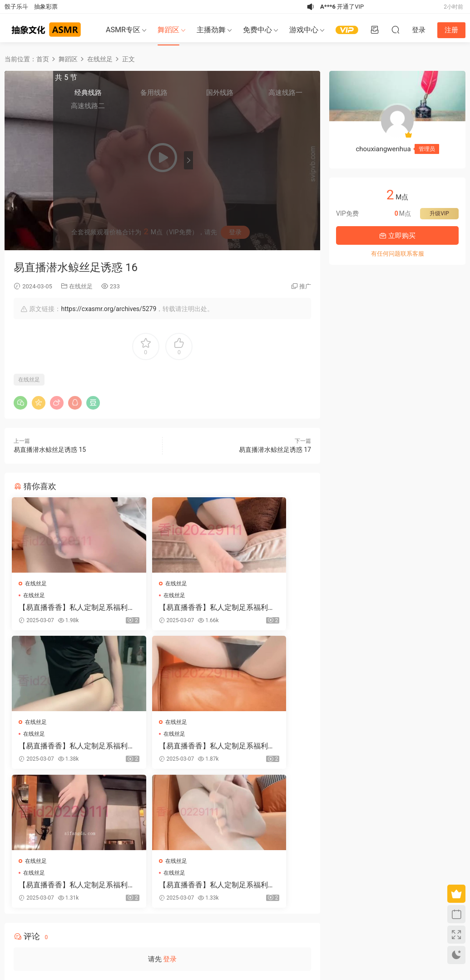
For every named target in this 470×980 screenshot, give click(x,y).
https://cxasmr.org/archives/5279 (109, 309)
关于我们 (30, 932)
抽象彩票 (46, 7)
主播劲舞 (211, 30)
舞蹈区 (168, 30)
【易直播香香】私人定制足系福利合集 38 (57, 750)
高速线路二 (214, 109)
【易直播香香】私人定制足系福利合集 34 (261, 750)
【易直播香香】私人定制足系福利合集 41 (159, 608)
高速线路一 (299, 96)
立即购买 (397, 236)
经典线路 (214, 96)
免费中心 (257, 30)
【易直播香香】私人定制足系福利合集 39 (159, 750)
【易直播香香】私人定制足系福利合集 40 (57, 608)
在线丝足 (81, 286)
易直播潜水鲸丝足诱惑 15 (50, 450)
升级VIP (439, 213)
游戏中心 (304, 30)
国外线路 (271, 96)
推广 (305, 286)
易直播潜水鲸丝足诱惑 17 (275, 450)
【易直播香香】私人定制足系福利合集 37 (261, 608)
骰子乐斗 (16, 7)
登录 (170, 827)
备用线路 (242, 96)
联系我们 (76, 932)
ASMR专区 (123, 30)
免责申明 (53, 932)
